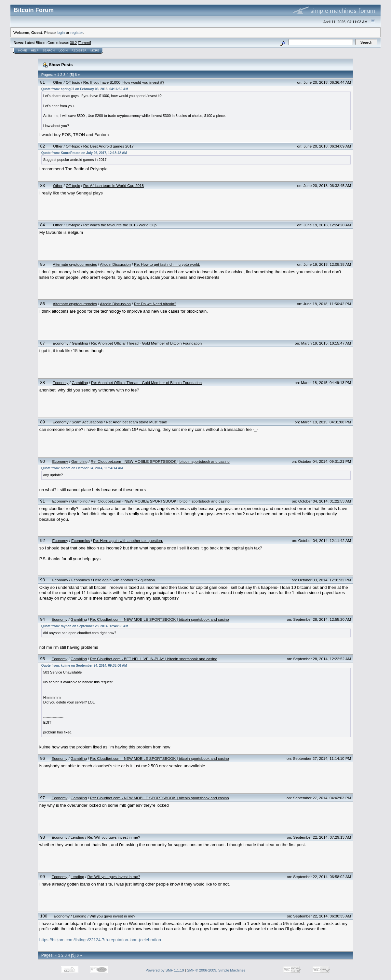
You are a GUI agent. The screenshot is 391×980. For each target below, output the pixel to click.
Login (63, 50)
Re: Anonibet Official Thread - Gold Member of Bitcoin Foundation (146, 343)
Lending (77, 837)
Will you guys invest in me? (112, 916)
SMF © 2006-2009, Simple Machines (216, 970)
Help (35, 50)
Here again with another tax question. (125, 580)
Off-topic (73, 82)
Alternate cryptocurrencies (75, 264)
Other (58, 82)
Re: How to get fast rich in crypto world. (167, 264)
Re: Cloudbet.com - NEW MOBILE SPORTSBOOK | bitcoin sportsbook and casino (160, 461)
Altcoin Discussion (115, 264)
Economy (61, 343)
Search (49, 50)
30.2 (73, 43)
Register (79, 50)
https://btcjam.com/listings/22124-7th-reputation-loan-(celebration (100, 940)
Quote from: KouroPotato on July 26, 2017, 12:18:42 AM (84, 153)
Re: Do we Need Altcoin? (155, 304)
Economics (81, 540)
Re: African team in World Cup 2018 (114, 185)
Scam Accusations (87, 422)
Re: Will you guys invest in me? (114, 837)
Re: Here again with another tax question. (128, 540)
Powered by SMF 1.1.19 (165, 970)
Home (23, 50)
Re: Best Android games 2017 (108, 146)
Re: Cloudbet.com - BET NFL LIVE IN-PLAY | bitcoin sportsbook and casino (154, 659)
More (95, 50)
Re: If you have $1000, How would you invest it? (124, 82)
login (61, 32)
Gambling (80, 343)
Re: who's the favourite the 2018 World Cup (120, 225)
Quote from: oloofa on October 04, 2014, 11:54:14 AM (82, 468)
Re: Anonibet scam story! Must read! (137, 422)
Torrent (85, 43)
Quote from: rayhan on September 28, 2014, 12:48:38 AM (85, 626)
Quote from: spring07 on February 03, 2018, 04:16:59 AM (85, 89)
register (76, 32)
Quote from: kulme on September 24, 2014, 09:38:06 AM (84, 666)
